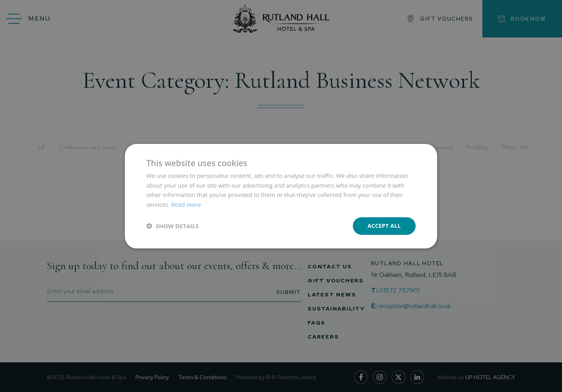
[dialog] (281, 196)
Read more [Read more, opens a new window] (186, 204)
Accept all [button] (384, 226)
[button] (173, 226)
